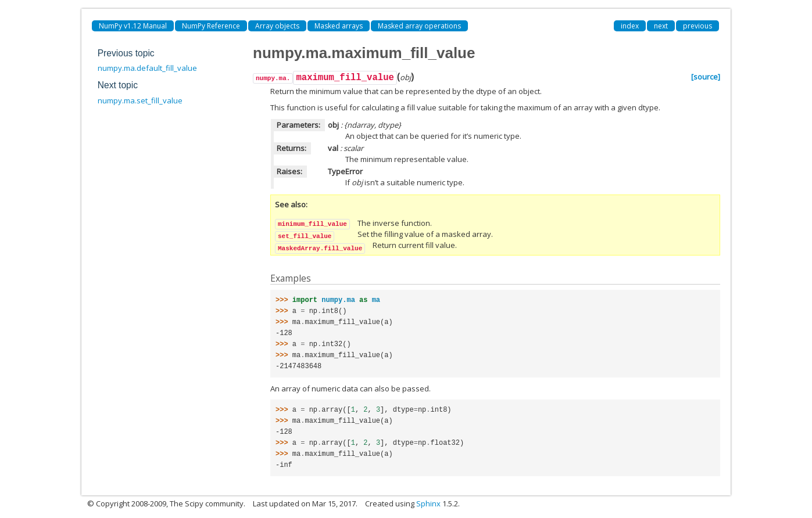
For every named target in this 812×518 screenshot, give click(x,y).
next (661, 26)
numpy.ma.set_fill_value (140, 100)
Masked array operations (419, 26)
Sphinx (428, 503)
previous (697, 26)
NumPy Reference (211, 26)
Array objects (277, 26)
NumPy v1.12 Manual (133, 26)
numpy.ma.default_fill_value (147, 68)
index (630, 26)
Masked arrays (339, 26)
